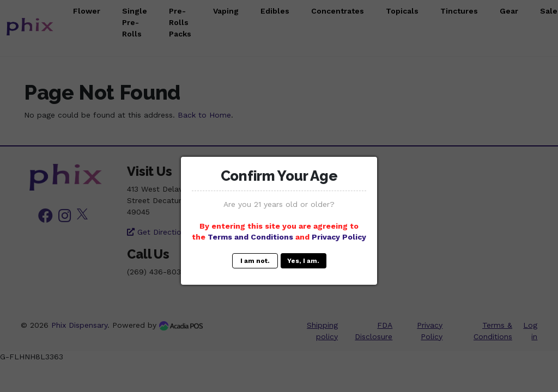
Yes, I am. (303, 261)
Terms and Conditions (250, 237)
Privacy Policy (339, 237)
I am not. (255, 261)
